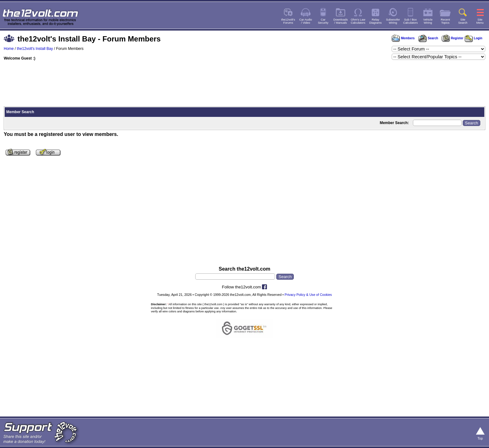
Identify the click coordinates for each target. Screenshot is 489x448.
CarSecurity (323, 21)
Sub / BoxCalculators (411, 21)
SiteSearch (463, 21)
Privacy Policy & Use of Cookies (308, 295)
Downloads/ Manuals (341, 21)
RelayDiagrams (375, 21)
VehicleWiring (428, 21)
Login (474, 38)
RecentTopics (445, 21)
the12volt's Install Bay (35, 49)
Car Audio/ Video (306, 21)
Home (9, 49)
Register (453, 38)
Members (403, 38)
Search (428, 38)
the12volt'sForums (288, 21)
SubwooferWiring (393, 21)
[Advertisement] (244, 84)
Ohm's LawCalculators (358, 21)
